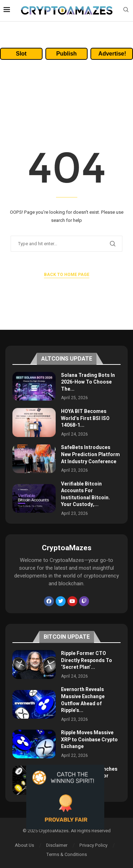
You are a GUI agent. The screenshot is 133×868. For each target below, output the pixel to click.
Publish (67, 54)
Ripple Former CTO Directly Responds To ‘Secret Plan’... (87, 660)
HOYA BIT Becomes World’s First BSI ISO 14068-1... (85, 418)
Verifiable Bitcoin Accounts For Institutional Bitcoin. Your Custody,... (85, 494)
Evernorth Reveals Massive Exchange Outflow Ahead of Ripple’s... (83, 700)
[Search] (126, 11)
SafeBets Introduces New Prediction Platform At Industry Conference (90, 454)
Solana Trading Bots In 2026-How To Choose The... (88, 382)
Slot (21, 54)
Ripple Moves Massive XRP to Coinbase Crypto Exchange (89, 740)
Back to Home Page (67, 275)
